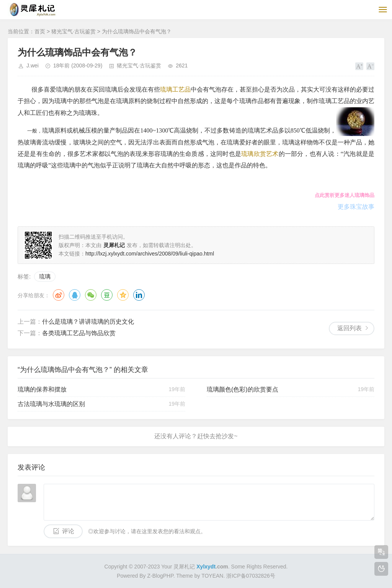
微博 (59, 295)
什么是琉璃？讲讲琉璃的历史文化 (88, 322)
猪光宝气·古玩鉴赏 (73, 31)
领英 (139, 295)
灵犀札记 (184, 567)
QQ (75, 295)
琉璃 (45, 276)
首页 (40, 31)
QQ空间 (123, 295)
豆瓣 (107, 295)
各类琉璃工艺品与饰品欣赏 (79, 333)
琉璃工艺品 (175, 89)
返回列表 (350, 328)
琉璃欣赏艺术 (260, 154)
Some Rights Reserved (259, 567)
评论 (68, 531)
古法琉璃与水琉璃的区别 (51, 404)
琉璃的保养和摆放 (42, 389)
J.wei (33, 66)
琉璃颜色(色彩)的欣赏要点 (243, 389)
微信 (91, 295)
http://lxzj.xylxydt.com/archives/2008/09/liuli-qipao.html (150, 254)
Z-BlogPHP (160, 576)
